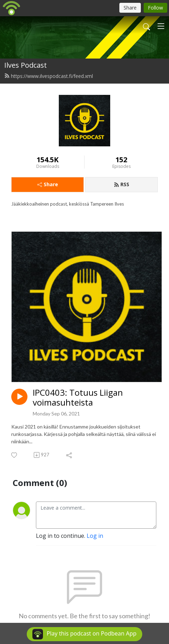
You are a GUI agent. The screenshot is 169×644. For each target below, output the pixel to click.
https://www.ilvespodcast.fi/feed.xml (49, 76)
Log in (95, 536)
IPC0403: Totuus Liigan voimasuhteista (78, 398)
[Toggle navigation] (161, 26)
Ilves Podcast (26, 65)
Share (48, 184)
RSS (121, 184)
